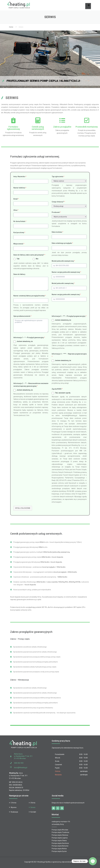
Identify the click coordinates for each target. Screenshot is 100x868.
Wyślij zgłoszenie (23, 508)
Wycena (14, 807)
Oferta (33, 803)
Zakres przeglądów (62, 127)
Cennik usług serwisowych (38, 128)
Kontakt (33, 812)
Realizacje (14, 812)
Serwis (33, 807)
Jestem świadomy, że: (25, 341)
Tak (18, 259)
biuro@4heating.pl (21, 768)
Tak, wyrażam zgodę (63, 393)
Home (11, 27)
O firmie (14, 803)
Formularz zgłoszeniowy (13, 128)
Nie (37, 259)
